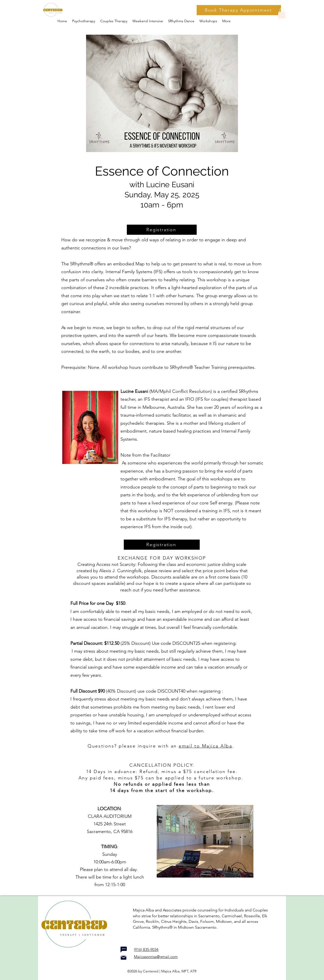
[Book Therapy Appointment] (239, 10)
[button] (208, 21)
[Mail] (124, 958)
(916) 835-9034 (146, 950)
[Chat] (124, 949)
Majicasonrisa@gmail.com (156, 957)
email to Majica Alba (205, 746)
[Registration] (162, 230)
